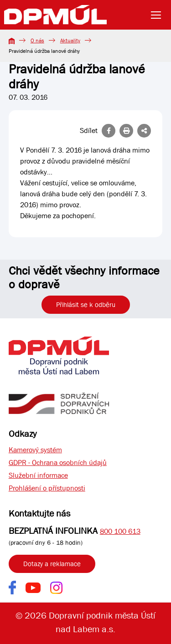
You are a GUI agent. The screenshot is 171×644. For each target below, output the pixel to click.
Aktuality (70, 41)
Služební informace (38, 475)
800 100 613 (120, 531)
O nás (37, 41)
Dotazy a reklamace (52, 564)
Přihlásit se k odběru (86, 305)
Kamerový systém (35, 450)
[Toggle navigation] (159, 15)
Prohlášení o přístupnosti (47, 488)
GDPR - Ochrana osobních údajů (58, 463)
